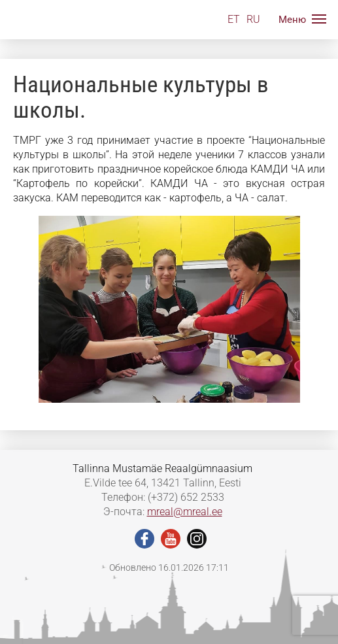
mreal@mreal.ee (185, 512)
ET (234, 19)
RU (253, 19)
